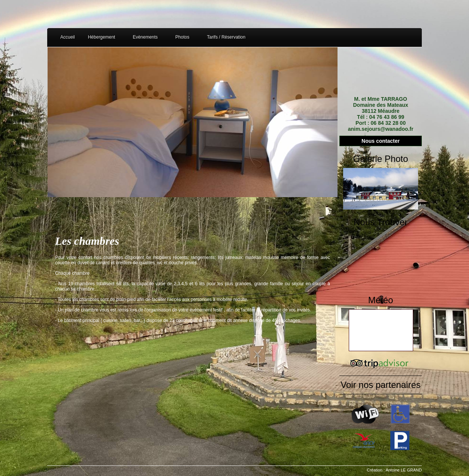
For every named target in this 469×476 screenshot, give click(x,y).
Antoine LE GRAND (404, 470)
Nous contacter (381, 141)
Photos (182, 37)
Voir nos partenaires (380, 385)
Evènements (145, 37)
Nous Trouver (381, 222)
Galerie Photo (381, 159)
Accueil (68, 37)
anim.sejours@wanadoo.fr (381, 129)
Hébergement (102, 37)
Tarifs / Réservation (226, 37)
